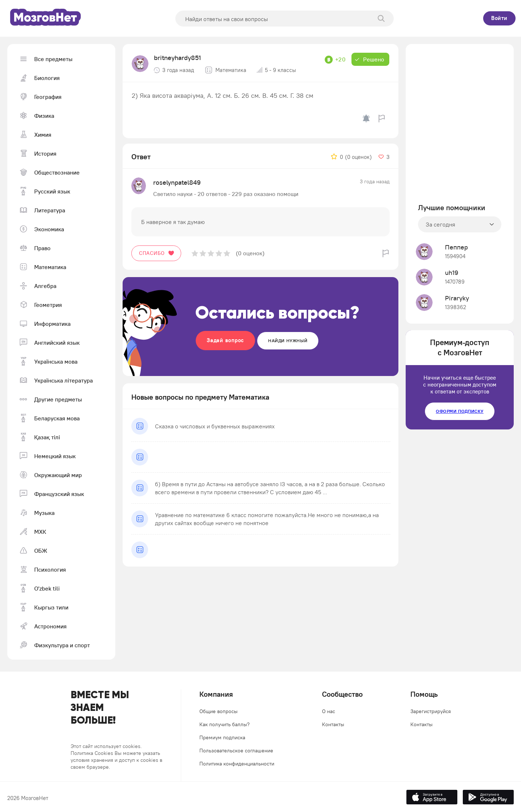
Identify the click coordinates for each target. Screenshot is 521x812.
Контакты (333, 724)
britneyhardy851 (177, 58)
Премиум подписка (222, 737)
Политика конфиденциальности (237, 764)
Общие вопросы (218, 711)
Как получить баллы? (224, 724)
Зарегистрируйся (431, 711)
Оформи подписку (460, 411)
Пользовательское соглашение (236, 751)
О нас (329, 711)
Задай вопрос (225, 340)
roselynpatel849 (177, 182)
